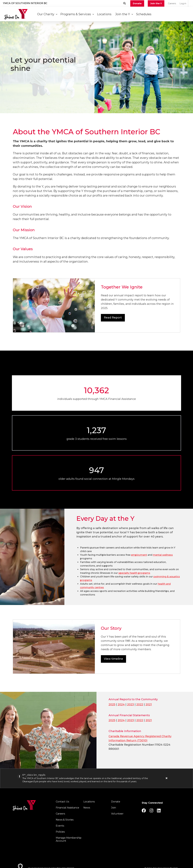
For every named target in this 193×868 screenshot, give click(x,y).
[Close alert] (167, 778)
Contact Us (62, 802)
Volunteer (117, 814)
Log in (183, 3)
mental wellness (163, 555)
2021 (149, 704)
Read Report (113, 318)
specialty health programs (134, 573)
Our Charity (47, 14)
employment (139, 555)
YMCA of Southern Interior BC (25, 3)
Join (114, 808)
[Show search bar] (125, 3)
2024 (121, 704)
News (87, 808)
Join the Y (156, 3)
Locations (105, 14)
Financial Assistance (67, 808)
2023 (131, 704)
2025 (112, 704)
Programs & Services (77, 14)
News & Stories (65, 820)
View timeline (113, 659)
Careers (172, 3)
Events (60, 826)
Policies (60, 832)
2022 (140, 704)
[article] (96, 778)
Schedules (144, 14)
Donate (137, 3)
